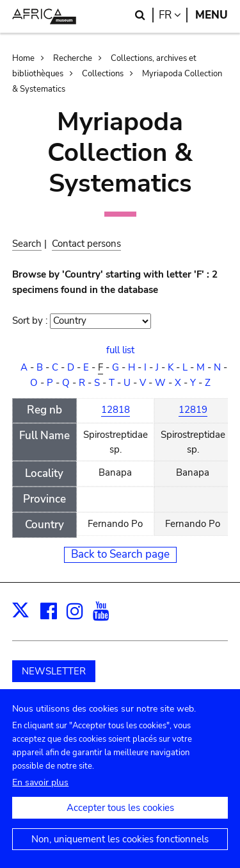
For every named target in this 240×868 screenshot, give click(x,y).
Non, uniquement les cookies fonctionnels (120, 854)
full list (120, 350)
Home (23, 58)
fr (173, 15)
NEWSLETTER (54, 671)
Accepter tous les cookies (120, 822)
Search (27, 244)
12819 (193, 410)
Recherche (73, 58)
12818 (116, 410)
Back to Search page (120, 554)
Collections (103, 74)
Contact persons (86, 244)
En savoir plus (40, 797)
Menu (212, 15)
